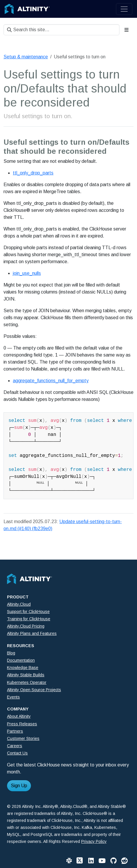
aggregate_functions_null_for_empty (51, 381)
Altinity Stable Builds (26, 675)
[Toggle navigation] (124, 9)
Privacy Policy (94, 841)
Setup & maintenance (26, 57)
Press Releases (22, 724)
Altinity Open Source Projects (34, 690)
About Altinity (19, 716)
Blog (11, 653)
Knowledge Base (23, 668)
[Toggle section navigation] (126, 30)
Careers (15, 746)
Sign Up (19, 786)
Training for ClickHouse (29, 619)
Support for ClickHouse (28, 612)
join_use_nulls (27, 273)
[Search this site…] (61, 30)
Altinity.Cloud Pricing (26, 626)
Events (13, 697)
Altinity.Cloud (19, 604)
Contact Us (17, 753)
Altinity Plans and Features (32, 633)
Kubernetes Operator (27, 682)
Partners (15, 731)
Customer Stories (23, 738)
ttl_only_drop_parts (33, 173)
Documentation (21, 660)
